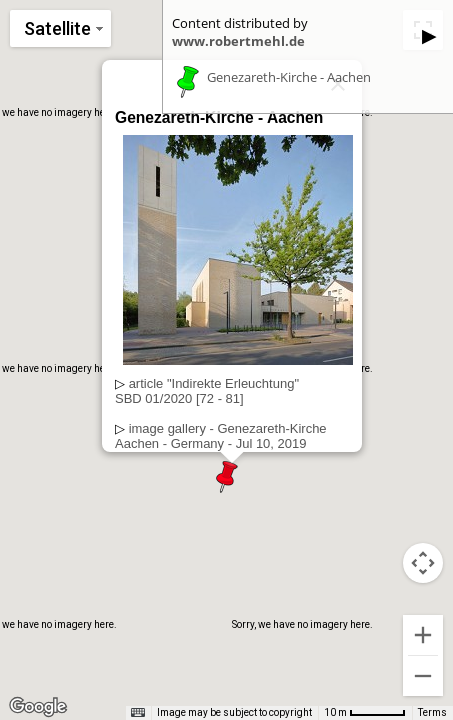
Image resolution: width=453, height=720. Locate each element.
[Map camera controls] (423, 563)
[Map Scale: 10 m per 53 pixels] (365, 713)
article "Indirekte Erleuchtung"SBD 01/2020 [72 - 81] (207, 391)
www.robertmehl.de (238, 41)
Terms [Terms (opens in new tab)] (432, 712)
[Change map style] (60, 28)
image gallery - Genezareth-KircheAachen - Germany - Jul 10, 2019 (221, 436)
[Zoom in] (423, 635)
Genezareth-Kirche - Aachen (289, 78)
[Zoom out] (423, 676)
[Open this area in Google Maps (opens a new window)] (38, 707)
